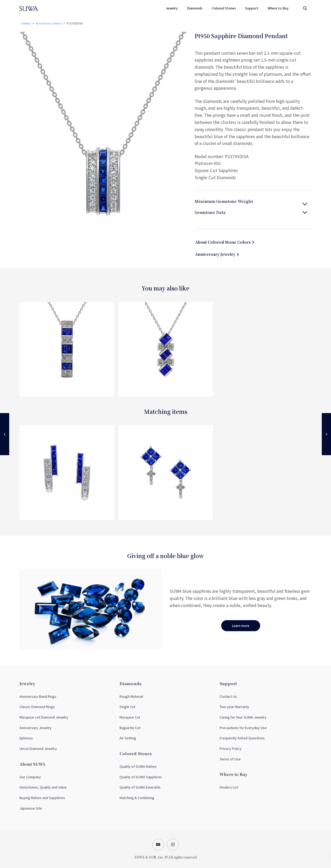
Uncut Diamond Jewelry (38, 748)
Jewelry (26, 23)
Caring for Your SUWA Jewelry (243, 717)
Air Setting (128, 738)
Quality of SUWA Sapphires (141, 777)
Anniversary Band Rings (38, 696)
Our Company (30, 777)
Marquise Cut (130, 717)
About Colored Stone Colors (223, 242)
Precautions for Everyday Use (243, 728)
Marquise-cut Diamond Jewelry (44, 717)
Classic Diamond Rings (37, 707)
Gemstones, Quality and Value (43, 787)
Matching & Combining (137, 798)
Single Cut (127, 707)
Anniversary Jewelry (49, 23)
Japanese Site (31, 808)
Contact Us (228, 696)
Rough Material (131, 696)
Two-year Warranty (234, 707)
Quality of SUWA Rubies (138, 766)
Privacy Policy (231, 748)
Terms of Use (230, 759)
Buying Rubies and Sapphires (42, 798)
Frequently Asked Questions (242, 738)
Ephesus (26, 738)
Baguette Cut (130, 728)
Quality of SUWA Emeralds (140, 787)
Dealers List (229, 787)
